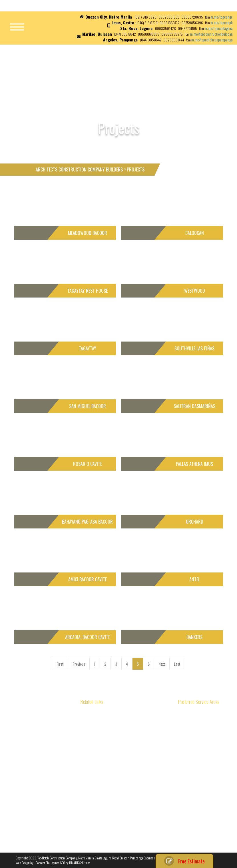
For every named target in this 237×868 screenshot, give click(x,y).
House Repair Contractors (111, 759)
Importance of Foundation (111, 772)
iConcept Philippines (47, 863)
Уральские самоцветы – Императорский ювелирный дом (44, 745)
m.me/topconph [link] (222, 22)
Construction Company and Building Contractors (49, 768)
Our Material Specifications (112, 826)
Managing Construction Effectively (39, 820)
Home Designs (103, 725)
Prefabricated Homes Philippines (116, 738)
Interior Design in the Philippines (116, 765)
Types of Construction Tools (112, 806)
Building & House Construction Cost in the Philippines (45, 777)
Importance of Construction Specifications (123, 812)
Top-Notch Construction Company (57, 858)
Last (177, 664)
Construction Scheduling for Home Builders (46, 827)
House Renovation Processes (114, 752)
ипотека (21, 761)
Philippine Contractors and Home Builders (122, 732)
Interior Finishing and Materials (115, 779)
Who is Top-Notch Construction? (116, 819)
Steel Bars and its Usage (110, 786)
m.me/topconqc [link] (222, 17)
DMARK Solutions (80, 863)
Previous (79, 664)
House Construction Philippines (115, 745)
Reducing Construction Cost (35, 814)
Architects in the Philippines (35, 807)
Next (162, 664)
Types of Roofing (105, 799)
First (60, 664)
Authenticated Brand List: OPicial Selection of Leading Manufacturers (53, 721)
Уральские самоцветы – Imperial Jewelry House (49, 754)
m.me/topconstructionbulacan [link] (211, 34)
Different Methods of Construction (39, 793)
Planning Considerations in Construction (121, 792)
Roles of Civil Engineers (32, 800)
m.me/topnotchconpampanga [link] (212, 40)
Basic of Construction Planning (37, 787)
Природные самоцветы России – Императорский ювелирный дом (50, 733)
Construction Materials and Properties (120, 718)
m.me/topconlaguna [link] (219, 28)
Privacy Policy (103, 833)
